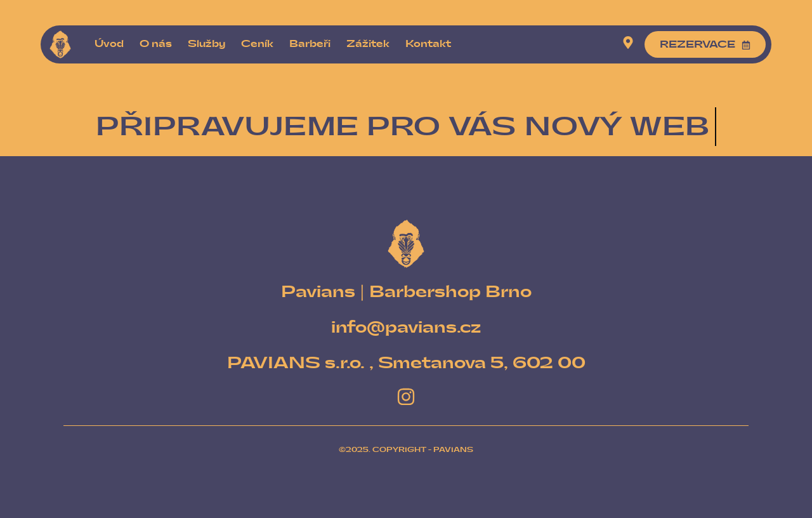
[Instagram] (406, 397)
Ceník (257, 44)
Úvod (109, 44)
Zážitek (368, 44)
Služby (206, 44)
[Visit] (628, 45)
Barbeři (310, 44)
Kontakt (428, 44)
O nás (156, 44)
